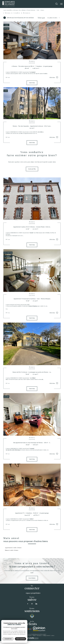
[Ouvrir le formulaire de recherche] (57, 4)
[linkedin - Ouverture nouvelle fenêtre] (36, 604)
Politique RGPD (46, 635)
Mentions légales (28, 635)
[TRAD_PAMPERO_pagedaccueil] (8, 6)
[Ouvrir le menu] (61, 4)
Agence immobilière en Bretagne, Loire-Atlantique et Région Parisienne (19, 10)
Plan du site (20, 635)
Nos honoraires (13, 635)
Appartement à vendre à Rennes (13, 548)
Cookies (53, 636)
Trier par (41, 18)
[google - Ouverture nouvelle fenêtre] (25, 629)
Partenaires (39, 635)
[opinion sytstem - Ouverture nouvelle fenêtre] (39, 629)
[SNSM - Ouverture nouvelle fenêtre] (32, 616)
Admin (34, 635)
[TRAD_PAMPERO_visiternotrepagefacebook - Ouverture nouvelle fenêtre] (28, 604)
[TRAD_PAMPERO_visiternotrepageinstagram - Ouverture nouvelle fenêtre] (32, 604)
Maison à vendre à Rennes (12, 550)
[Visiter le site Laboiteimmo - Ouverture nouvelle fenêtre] (32, 639)
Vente (38, 10)
